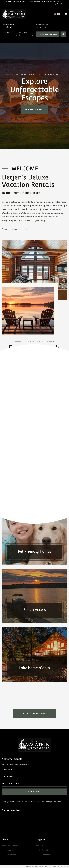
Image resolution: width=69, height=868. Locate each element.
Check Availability (48, 34)
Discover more (35, 109)
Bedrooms (24, 32)
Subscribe (34, 792)
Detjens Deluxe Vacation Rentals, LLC (30, 802)
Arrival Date (9, 24)
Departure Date (43, 24)
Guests (6, 32)
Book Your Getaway (34, 713)
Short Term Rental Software (56, 867)
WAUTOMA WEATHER (24, 824)
